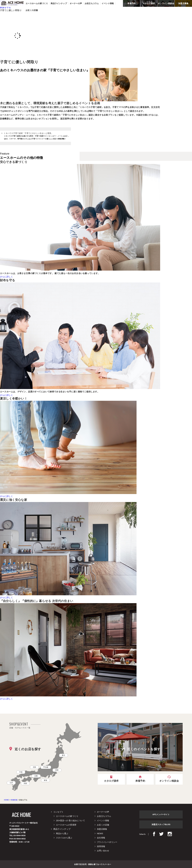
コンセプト (58, 812)
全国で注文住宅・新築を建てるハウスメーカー (93, 864)
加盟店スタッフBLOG (161, 824)
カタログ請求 (149, 3)
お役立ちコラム (104, 816)
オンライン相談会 (166, 3)
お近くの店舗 (103, 825)
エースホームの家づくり (67, 816)
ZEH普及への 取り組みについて (70, 821)
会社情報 (101, 838)
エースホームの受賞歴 (66, 825)
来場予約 (131, 3)
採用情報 (101, 846)
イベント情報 (103, 821)
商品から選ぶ (62, 833)
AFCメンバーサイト (161, 814)
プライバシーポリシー (107, 842)
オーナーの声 (103, 812)
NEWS (100, 833)
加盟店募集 (183, 3)
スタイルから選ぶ (64, 838)
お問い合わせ (103, 851)
